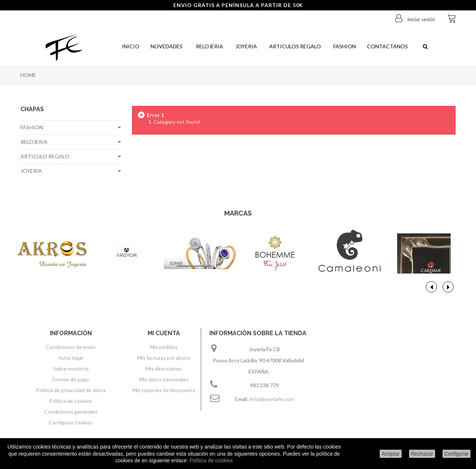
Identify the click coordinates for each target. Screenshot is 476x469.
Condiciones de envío (71, 347)
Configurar (456, 454)
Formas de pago (71, 379)
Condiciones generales (71, 412)
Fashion (344, 46)
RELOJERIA (34, 142)
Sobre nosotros (71, 368)
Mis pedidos (164, 347)
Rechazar (422, 454)
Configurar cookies (71, 422)
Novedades (167, 46)
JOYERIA (31, 171)
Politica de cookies (71, 401)
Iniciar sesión (421, 19)
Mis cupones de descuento (164, 390)
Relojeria (208, 46)
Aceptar (390, 454)
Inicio (130, 46)
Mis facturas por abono (164, 358)
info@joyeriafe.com (272, 399)
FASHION (32, 127)
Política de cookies (211, 460)
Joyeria (246, 46)
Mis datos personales (164, 379)
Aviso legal (71, 358)
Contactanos (387, 46)
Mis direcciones (164, 368)
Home (28, 75)
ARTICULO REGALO (45, 156)
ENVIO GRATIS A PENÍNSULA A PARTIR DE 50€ (238, 5)
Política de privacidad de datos (71, 390)
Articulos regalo (295, 46)
